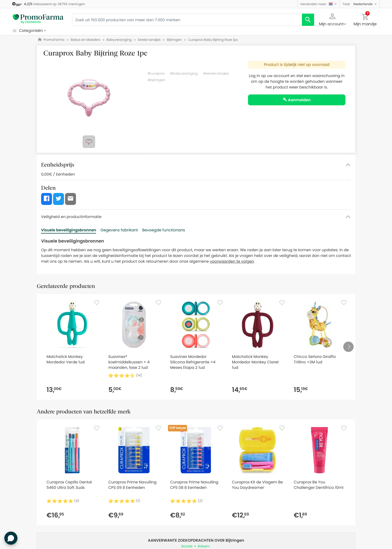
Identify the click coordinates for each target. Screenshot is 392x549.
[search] (308, 20)
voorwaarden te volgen (232, 261)
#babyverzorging (184, 74)
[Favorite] (97, 303)
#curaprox (156, 74)
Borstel (187, 546)
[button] (319, 4)
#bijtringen (156, 80)
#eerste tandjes (216, 74)
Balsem (204, 546)
